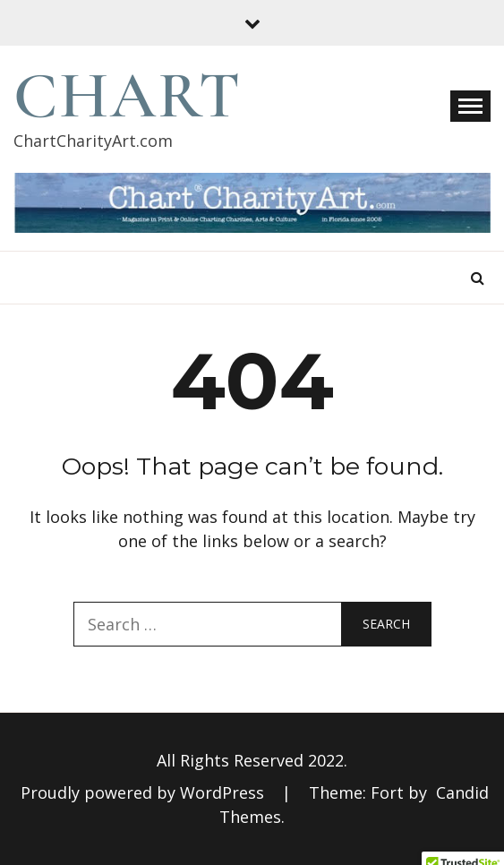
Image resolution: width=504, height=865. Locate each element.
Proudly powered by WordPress (145, 792)
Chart (128, 96)
